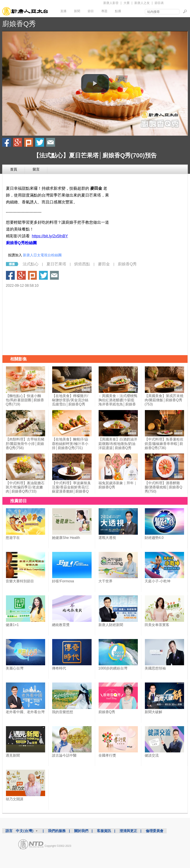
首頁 (14, 169)
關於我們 (81, 831)
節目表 (159, 3)
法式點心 (31, 264)
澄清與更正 (128, 831)
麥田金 (104, 264)
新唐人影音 (111, 3)
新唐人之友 (142, 3)
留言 (36, 169)
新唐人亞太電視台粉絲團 (42, 255)
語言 (9, 831)
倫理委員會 (155, 831)
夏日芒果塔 (56, 264)
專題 (104, 11)
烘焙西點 (82, 264)
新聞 (77, 11)
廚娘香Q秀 (19, 24)
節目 (91, 11)
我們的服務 (57, 831)
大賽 (127, 3)
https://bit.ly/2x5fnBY (50, 236)
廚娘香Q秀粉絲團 (21, 243)
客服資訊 (104, 831)
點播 (118, 11)
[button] (95, 83)
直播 (63, 11)
